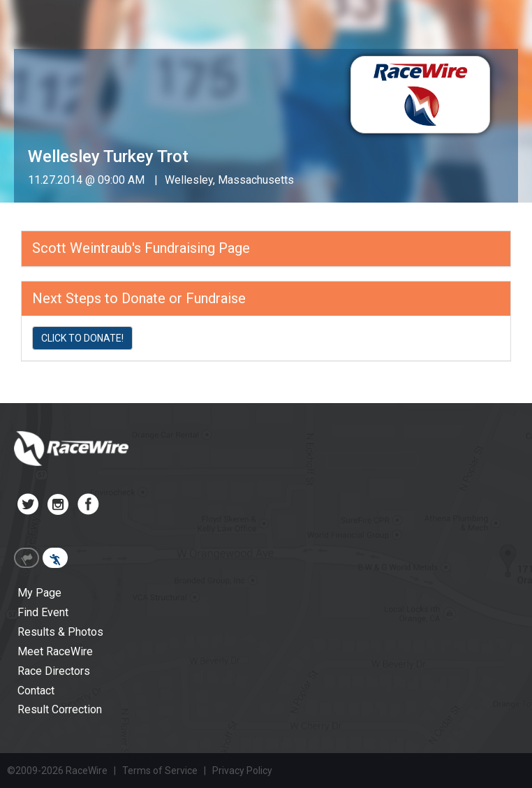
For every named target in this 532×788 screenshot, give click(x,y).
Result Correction (60, 709)
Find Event (43, 612)
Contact (36, 691)
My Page (39, 593)
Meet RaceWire (55, 651)
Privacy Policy (242, 771)
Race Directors (54, 671)
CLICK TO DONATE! (82, 338)
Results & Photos (60, 632)
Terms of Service (160, 771)
